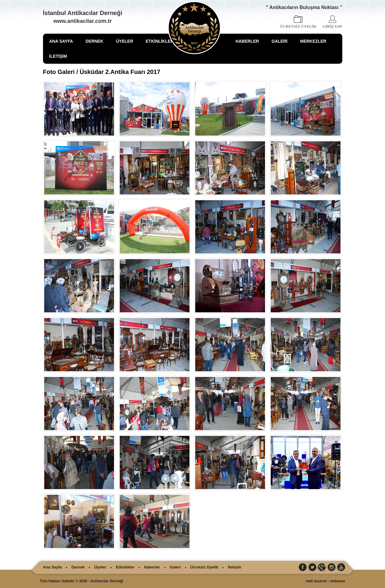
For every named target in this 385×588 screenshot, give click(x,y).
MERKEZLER (313, 41)
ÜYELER (125, 41)
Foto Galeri (59, 72)
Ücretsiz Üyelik (204, 567)
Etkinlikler (125, 567)
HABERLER (247, 41)
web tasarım (316, 581)
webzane (337, 581)
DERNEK (95, 41)
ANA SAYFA (61, 41)
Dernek (78, 567)
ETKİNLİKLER (160, 41)
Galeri (175, 567)
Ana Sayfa (52, 567)
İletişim (234, 567)
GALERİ (280, 41)
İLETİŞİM (58, 56)
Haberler (152, 567)
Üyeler (100, 567)
